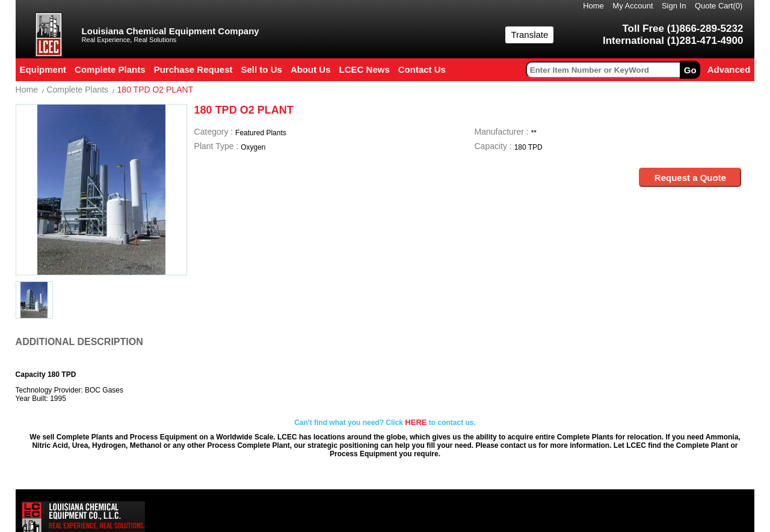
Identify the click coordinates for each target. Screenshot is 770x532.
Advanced (729, 69)
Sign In (674, 6)
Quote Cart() (719, 6)
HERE (416, 422)
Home (593, 6)
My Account (633, 6)
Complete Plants (77, 90)
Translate (529, 35)
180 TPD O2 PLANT (156, 90)
